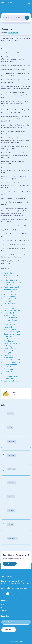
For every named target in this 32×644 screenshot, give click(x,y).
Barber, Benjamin (10, 365)
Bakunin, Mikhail (10, 351)
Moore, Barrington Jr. (12, 362)
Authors (4, 611)
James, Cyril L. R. (10, 299)
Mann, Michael (9, 306)
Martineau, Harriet (11, 276)
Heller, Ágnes (9, 346)
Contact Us (10, 564)
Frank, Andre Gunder (12, 287)
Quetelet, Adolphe (11, 381)
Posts (3, 608)
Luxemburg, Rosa (10, 355)
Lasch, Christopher (11, 367)
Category (4, 605)
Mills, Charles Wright (12, 332)
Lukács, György (10, 304)
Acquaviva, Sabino (11, 294)
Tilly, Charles (9, 341)
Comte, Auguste (10, 285)
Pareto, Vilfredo (10, 337)
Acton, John (8, 358)
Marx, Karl (8, 327)
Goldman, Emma (10, 290)
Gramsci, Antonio (10, 292)
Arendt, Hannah (10, 297)
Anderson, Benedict (11, 278)
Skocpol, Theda (10, 315)
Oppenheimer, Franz (12, 334)
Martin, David (9, 308)
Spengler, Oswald (10, 320)
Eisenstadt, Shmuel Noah (14, 360)
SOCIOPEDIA (7, 3)
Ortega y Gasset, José (12, 311)
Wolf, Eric (7, 322)
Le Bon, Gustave (10, 379)
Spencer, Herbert (10, 318)
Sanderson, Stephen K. (12, 283)
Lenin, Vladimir (10, 301)
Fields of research (13, 33)
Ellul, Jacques (9, 369)
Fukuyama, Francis (11, 376)
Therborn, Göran (10, 339)
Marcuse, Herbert (10, 329)
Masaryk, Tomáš (10, 348)
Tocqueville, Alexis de (12, 344)
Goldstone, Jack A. (11, 374)
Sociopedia (22, 642)
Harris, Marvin (9, 353)
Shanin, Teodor (9, 313)
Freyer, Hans (9, 273)
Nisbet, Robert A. (10, 280)
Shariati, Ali (8, 372)
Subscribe (9, 630)
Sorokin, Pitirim (10, 325)
